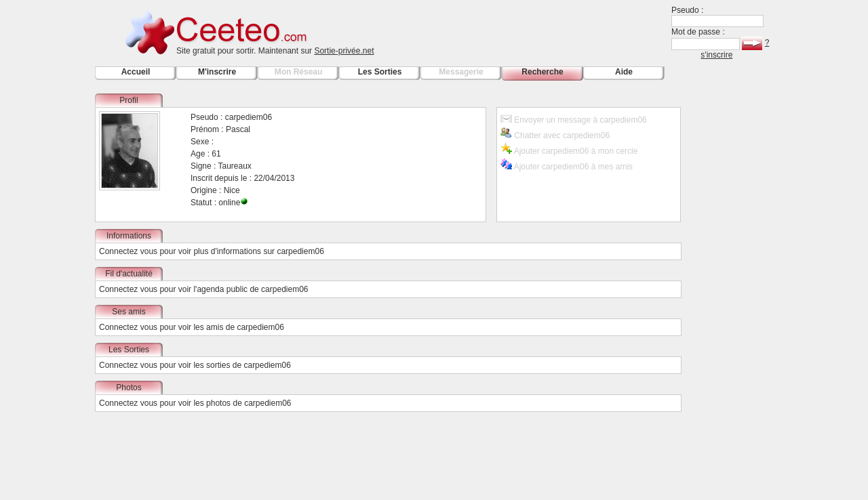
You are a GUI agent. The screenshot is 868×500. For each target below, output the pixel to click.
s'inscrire (716, 55)
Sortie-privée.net (344, 51)
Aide (624, 72)
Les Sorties (380, 72)
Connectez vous (128, 251)
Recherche (542, 72)
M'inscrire (217, 72)
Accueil (136, 72)
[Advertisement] (732, 297)
